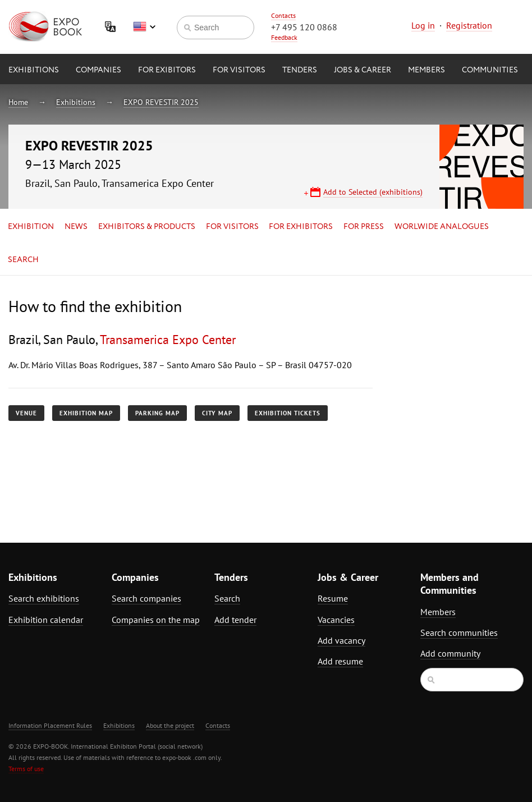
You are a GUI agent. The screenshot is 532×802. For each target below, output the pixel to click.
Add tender (235, 620)
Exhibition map (86, 413)
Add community (450, 653)
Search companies (146, 598)
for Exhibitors (301, 227)
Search (23, 260)
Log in (423, 25)
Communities (490, 70)
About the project (170, 725)
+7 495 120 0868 (304, 27)
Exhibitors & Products (147, 227)
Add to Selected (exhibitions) (373, 192)
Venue (26, 413)
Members (426, 70)
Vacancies (336, 620)
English (144, 27)
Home (18, 102)
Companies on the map (156, 620)
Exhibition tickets (288, 413)
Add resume (340, 661)
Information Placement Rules (50, 725)
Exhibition (31, 227)
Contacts (283, 15)
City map (217, 413)
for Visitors (239, 70)
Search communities (459, 633)
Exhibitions (34, 70)
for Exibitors (167, 70)
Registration (469, 25)
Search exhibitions (44, 598)
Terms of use (26, 769)
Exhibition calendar (46, 620)
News (76, 227)
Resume (333, 598)
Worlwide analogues (442, 227)
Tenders (300, 70)
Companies (98, 70)
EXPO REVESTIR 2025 (161, 102)
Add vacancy (341, 640)
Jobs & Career (363, 70)
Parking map (157, 413)
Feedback (284, 37)
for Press (364, 227)
